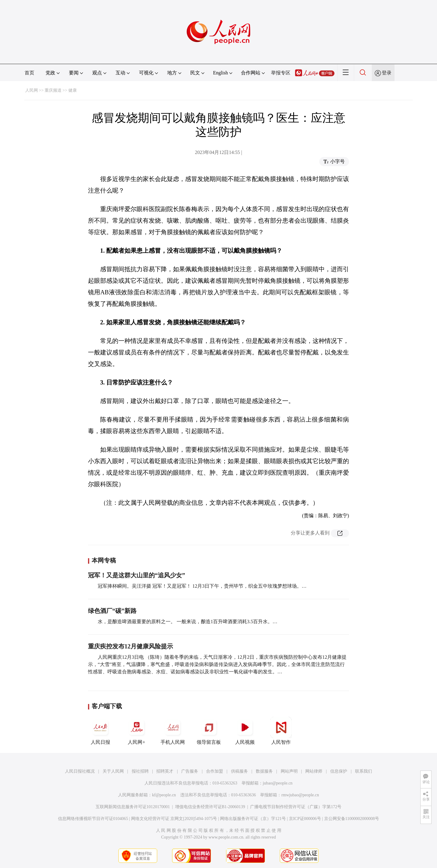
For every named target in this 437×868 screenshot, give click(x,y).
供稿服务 (239, 771)
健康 (73, 90)
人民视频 (245, 731)
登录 (387, 73)
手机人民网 (173, 731)
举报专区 (281, 73)
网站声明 (289, 771)
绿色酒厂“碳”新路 (112, 611)
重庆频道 (53, 90)
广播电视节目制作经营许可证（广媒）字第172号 (296, 807)
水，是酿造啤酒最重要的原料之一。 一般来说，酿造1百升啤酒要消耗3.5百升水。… (188, 622)
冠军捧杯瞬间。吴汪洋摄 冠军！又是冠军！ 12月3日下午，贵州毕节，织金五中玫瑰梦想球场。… (202, 586)
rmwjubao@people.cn (300, 795)
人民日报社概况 (80, 771)
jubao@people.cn (278, 783)
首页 (29, 73)
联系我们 (364, 771)
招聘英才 (165, 771)
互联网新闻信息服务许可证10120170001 (133, 807)
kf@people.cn (164, 795)
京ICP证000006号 (305, 819)
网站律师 (314, 771)
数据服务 (264, 771)
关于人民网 (113, 771)
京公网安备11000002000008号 (352, 819)
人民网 (32, 90)
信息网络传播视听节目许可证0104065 (93, 819)
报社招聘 (140, 771)
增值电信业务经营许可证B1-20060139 (210, 807)
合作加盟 (215, 771)
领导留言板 (209, 731)
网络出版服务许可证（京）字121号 (253, 819)
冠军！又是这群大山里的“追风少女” (137, 575)
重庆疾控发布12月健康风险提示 (130, 646)
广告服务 (190, 771)
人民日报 (100, 731)
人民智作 (281, 731)
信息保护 (339, 771)
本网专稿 (104, 560)
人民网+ (137, 731)
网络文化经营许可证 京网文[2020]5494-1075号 (174, 819)
